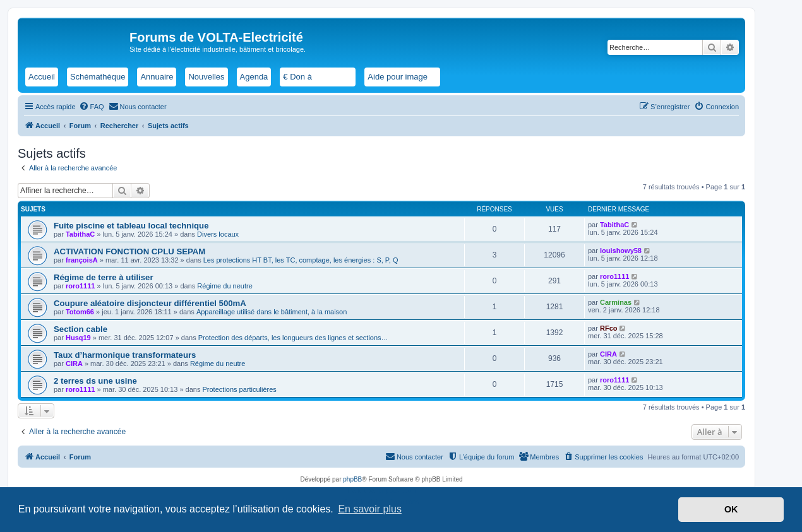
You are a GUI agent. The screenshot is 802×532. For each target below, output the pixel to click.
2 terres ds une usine (95, 381)
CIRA (74, 364)
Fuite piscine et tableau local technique (131, 226)
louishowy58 (621, 251)
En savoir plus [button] (370, 509)
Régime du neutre (224, 286)
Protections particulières (239, 389)
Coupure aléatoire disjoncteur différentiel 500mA (150, 303)
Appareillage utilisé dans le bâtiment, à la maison (272, 312)
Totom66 (80, 312)
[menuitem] (92, 107)
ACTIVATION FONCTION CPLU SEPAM (129, 251)
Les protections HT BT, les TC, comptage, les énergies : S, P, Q (301, 260)
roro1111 (80, 286)
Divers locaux (218, 234)
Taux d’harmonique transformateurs (125, 355)
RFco (609, 328)
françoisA (82, 260)
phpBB (352, 479)
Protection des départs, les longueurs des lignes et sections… (293, 338)
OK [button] (731, 509)
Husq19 (78, 338)
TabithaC (80, 234)
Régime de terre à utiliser (104, 277)
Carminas (616, 302)
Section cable (81, 329)
